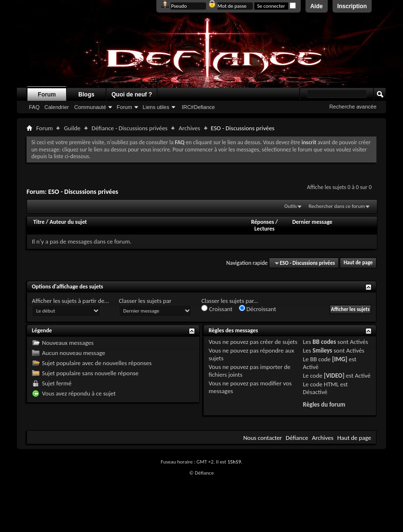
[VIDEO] (334, 375)
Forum (47, 95)
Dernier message (312, 222)
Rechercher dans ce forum (337, 206)
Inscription (352, 6)
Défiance (297, 438)
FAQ (34, 107)
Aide (317, 6)
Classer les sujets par (145, 301)
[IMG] (340, 359)
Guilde (72, 128)
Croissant (217, 309)
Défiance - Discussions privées (130, 128)
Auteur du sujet (68, 222)
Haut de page (358, 263)
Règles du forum (324, 404)
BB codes (325, 342)
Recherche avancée (353, 107)
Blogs (86, 95)
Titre (40, 222)
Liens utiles (156, 107)
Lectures (264, 229)
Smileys (323, 350)
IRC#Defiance (198, 107)
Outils (291, 206)
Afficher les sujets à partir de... (70, 301)
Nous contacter (263, 438)
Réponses (263, 222)
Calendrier (57, 107)
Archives (189, 128)
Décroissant (258, 309)
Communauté (90, 107)
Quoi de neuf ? (132, 95)
